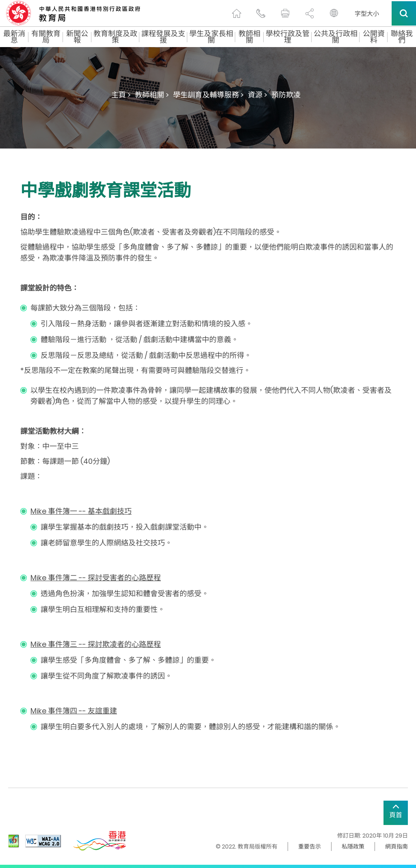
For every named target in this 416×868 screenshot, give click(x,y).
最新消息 (14, 37)
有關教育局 (46, 37)
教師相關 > (152, 95)
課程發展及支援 (163, 37)
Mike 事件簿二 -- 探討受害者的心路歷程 (96, 578)
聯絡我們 (402, 37)
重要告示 (310, 846)
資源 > (258, 95)
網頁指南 (396, 846)
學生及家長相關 (211, 37)
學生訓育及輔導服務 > (208, 95)
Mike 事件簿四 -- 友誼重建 (74, 711)
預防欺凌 (286, 95)
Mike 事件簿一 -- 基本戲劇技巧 (81, 511)
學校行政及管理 (288, 37)
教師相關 (249, 37)
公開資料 (374, 37)
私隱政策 (353, 846)
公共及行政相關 (336, 37)
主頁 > (121, 95)
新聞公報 (77, 37)
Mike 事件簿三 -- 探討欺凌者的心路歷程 (96, 644)
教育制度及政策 (115, 37)
